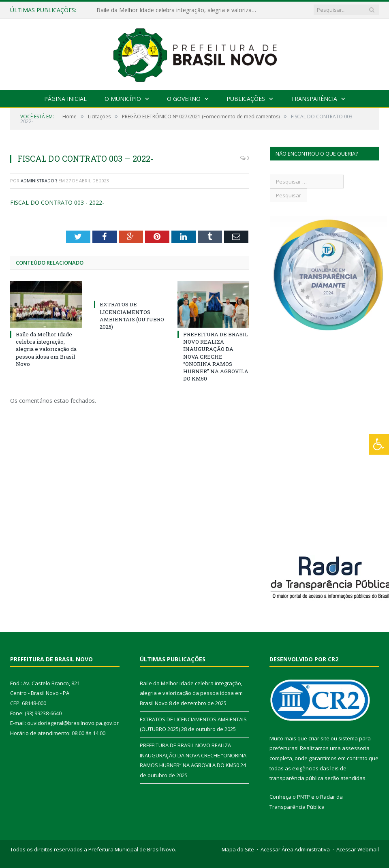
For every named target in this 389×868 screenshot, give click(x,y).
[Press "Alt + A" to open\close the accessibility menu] (379, 444)
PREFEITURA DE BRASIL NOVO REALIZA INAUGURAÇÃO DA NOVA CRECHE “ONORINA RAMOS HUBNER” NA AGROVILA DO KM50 (216, 356)
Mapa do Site (238, 849)
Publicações (246, 99)
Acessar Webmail (358, 849)
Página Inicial (65, 99)
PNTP (304, 797)
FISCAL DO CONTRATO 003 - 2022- (57, 202)
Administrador (39, 181)
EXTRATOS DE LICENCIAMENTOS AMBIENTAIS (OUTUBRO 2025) (132, 315)
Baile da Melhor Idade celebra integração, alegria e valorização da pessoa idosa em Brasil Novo (180, 10)
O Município (123, 99)
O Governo (184, 99)
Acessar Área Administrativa (295, 849)
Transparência (314, 99)
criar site (319, 738)
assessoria (356, 748)
